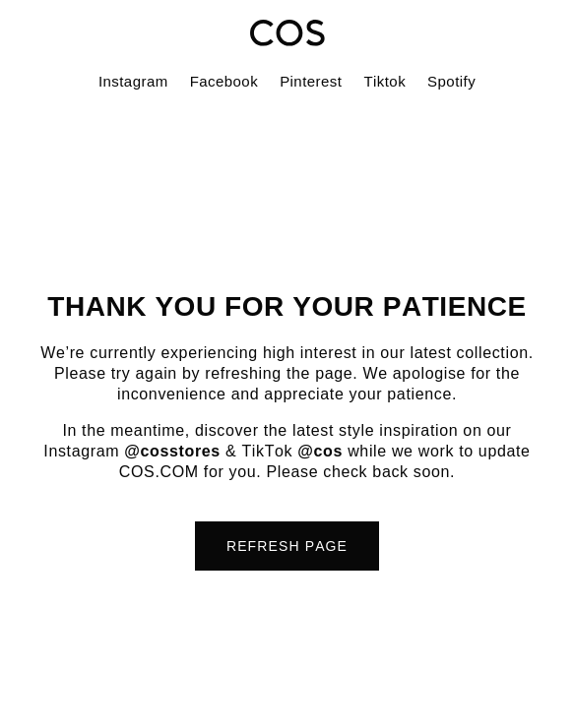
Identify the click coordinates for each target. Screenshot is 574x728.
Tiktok (384, 81)
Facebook (224, 81)
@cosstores (172, 451)
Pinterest (311, 81)
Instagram (133, 81)
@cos (320, 451)
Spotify (451, 81)
